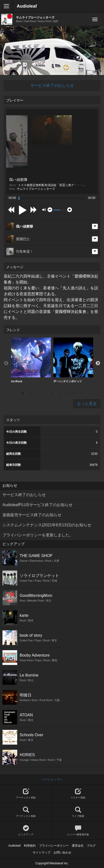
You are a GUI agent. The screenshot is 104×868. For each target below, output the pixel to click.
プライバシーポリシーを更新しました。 (38, 535)
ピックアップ (26, 831)
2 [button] (30, 393)
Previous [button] (6, 363)
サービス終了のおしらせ (52, 85)
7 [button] (67, 393)
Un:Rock (31, 360)
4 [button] (45, 393)
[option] (31, 360)
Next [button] (98, 363)
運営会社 (78, 846)
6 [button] (59, 393)
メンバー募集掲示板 (78, 831)
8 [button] (74, 393)
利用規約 (30, 846)
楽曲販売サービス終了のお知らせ (32, 515)
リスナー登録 (78, 794)
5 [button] (52, 393)
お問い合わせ (62, 853)
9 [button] (82, 393)
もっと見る (87, 404)
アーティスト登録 (26, 794)
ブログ (91, 846)
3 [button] (37, 393)
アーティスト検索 (26, 812)
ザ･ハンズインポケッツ (73, 360)
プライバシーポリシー (54, 846)
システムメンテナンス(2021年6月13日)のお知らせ (47, 525)
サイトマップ (42, 853)
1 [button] (23, 393)
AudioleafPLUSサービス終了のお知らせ (37, 505)
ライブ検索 (78, 812)
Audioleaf (27, 6)
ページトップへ (52, 780)
